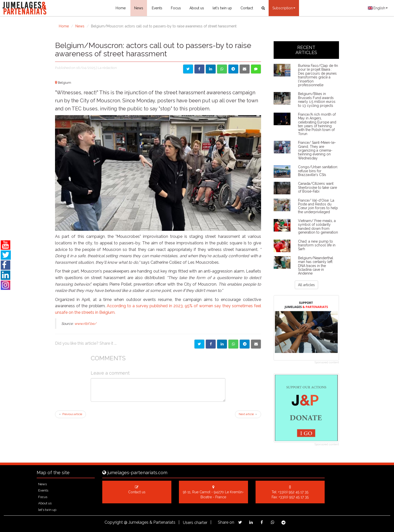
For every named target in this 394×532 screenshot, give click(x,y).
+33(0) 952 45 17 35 (293, 492)
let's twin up (222, 8)
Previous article (70, 414)
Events (157, 8)
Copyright (114, 522)
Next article (248, 414)
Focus (176, 8)
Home (121, 8)
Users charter (195, 523)
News (139, 8)
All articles (306, 285)
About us (197, 8)
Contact (247, 8)
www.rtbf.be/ (85, 324)
